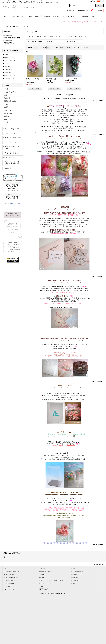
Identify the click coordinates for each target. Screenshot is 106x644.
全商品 (6, 54)
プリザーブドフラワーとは (12, 138)
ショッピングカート (78, 580)
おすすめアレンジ (10, 589)
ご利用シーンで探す (10, 580)
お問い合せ (42, 586)
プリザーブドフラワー (13, 185)
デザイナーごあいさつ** (12, 129)
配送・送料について (10, 157)
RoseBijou (13, 206)
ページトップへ (99, 565)
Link (73, 583)
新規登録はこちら (84, 11)
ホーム (7, 569)
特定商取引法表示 (43, 589)
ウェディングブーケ (13, 187)
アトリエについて (10, 133)
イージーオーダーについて (12, 153)
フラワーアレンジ (13, 189)
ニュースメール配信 (78, 572)
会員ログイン (72, 11)
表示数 (30, 47)
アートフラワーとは (10, 142)
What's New (42, 569)
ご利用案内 (42, 574)
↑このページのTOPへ (97, 100)
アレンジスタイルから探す (12, 577)
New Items (8, 586)
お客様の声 (8, 168)
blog (74, 569)
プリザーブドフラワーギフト (13, 204)
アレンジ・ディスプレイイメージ (12, 148)
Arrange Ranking (9, 583)
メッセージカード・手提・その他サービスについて (12, 163)
